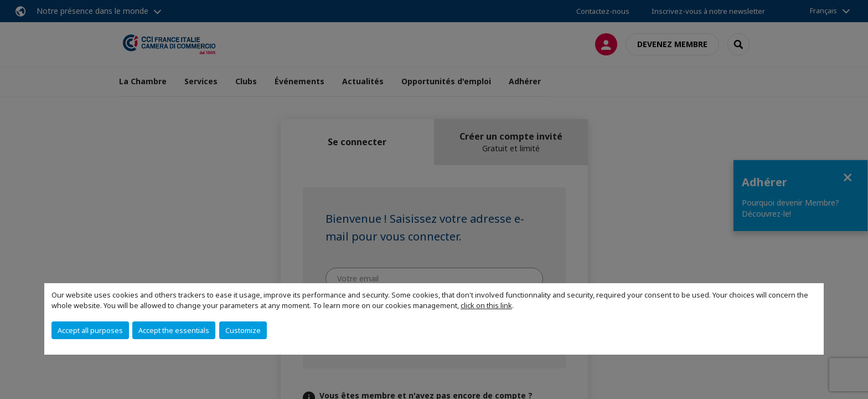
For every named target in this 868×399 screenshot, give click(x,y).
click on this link (486, 305)
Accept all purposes (90, 330)
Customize (243, 330)
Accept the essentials (174, 330)
